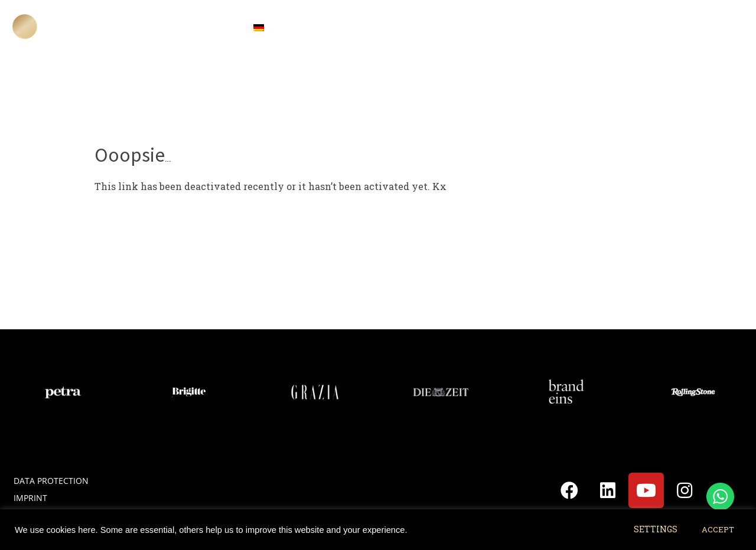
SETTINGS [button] (656, 529)
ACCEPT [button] (718, 529)
